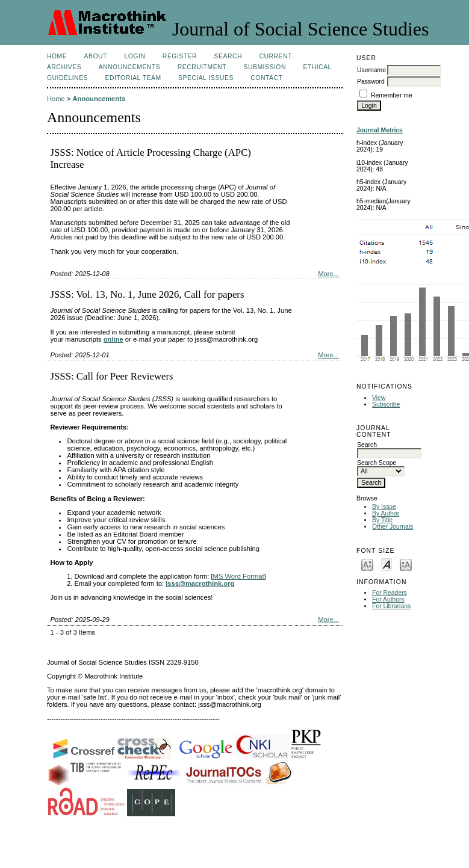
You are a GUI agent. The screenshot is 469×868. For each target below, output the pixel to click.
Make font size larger (406, 564)
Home (57, 56)
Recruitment (202, 67)
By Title (382, 520)
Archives (64, 67)
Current (275, 56)
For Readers (390, 593)
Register (180, 56)
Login (135, 56)
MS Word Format (239, 576)
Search (228, 56)
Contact (266, 78)
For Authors (388, 599)
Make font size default (387, 564)
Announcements (130, 67)
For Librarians (391, 606)
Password (371, 82)
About (96, 56)
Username (371, 70)
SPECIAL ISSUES (206, 78)
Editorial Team (133, 78)
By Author (386, 513)
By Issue (384, 507)
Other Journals (393, 527)
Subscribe (386, 405)
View (379, 398)
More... (328, 274)
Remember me (392, 95)
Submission (264, 67)
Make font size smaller (367, 564)
